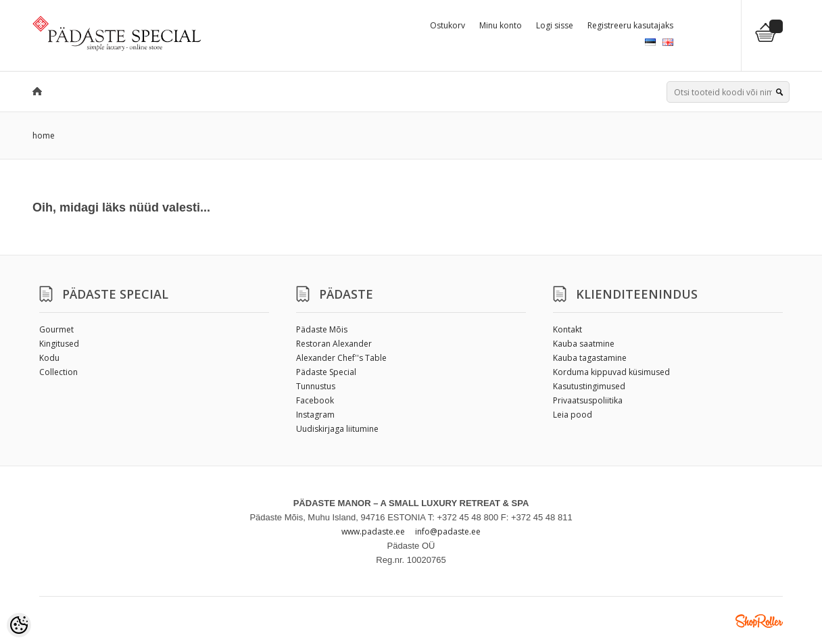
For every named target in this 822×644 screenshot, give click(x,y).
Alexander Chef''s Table (341, 358)
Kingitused (59, 344)
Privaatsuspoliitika (588, 400)
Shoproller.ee (759, 621)
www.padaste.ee (373, 531)
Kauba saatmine (584, 344)
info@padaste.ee (448, 531)
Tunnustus (316, 386)
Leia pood (573, 415)
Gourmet (56, 329)
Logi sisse (555, 25)
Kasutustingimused (589, 386)
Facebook (315, 400)
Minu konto (501, 25)
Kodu (49, 358)
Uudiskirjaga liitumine (337, 429)
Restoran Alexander (334, 344)
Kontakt (567, 329)
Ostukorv (448, 25)
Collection (58, 372)
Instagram (315, 415)
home (44, 135)
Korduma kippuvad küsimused (611, 372)
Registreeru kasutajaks (630, 25)
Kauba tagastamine (590, 358)
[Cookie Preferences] (19, 625)
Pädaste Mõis (322, 329)
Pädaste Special (326, 372)
